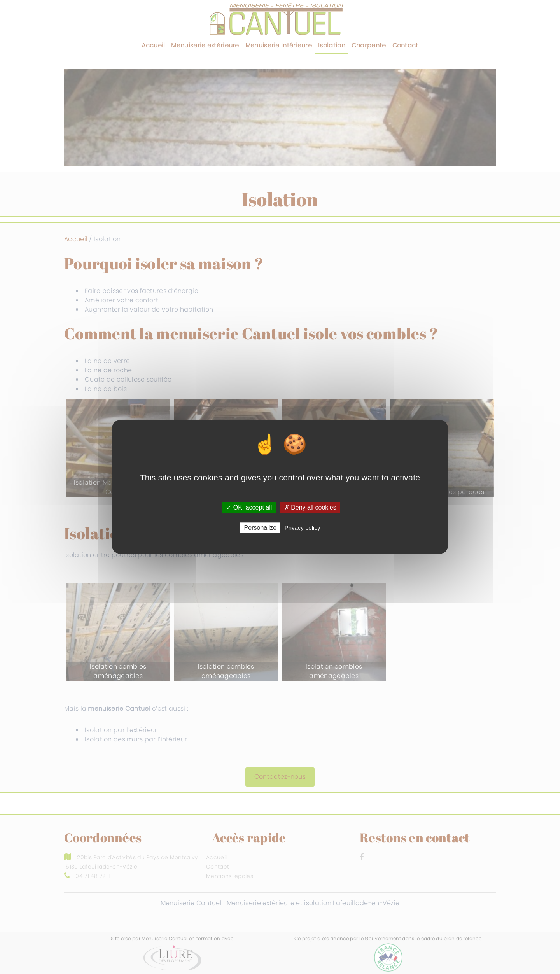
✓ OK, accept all (249, 507)
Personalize (261, 528)
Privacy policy (303, 528)
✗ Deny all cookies (310, 507)
